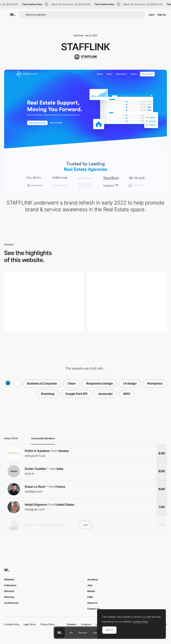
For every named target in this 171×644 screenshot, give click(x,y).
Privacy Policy (47, 624)
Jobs (90, 585)
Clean (72, 383)
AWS (127, 394)
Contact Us (93, 609)
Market (91, 591)
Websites (9, 579)
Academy (93, 579)
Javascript (105, 394)
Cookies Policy (12, 624)
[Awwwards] (13, 15)
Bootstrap (48, 394)
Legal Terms (30, 624)
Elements (83, 633)
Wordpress (155, 383)
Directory (9, 597)
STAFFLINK (86, 47)
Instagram (86, 624)
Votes (95, 633)
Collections (10, 585)
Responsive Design (100, 383)
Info (71, 633)
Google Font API (76, 394)
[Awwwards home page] (60, 633)
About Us (92, 603)
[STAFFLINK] (86, 57)
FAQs (90, 597)
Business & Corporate (42, 383)
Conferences (11, 603)
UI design (130, 383)
